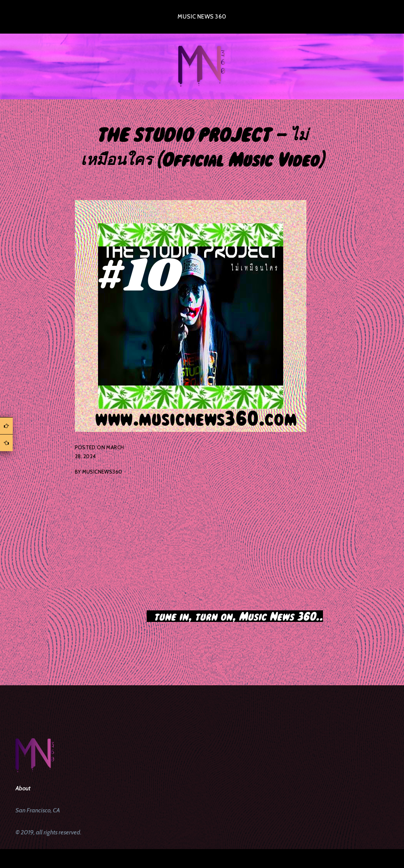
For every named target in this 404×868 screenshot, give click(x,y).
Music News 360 (202, 17)
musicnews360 (102, 472)
